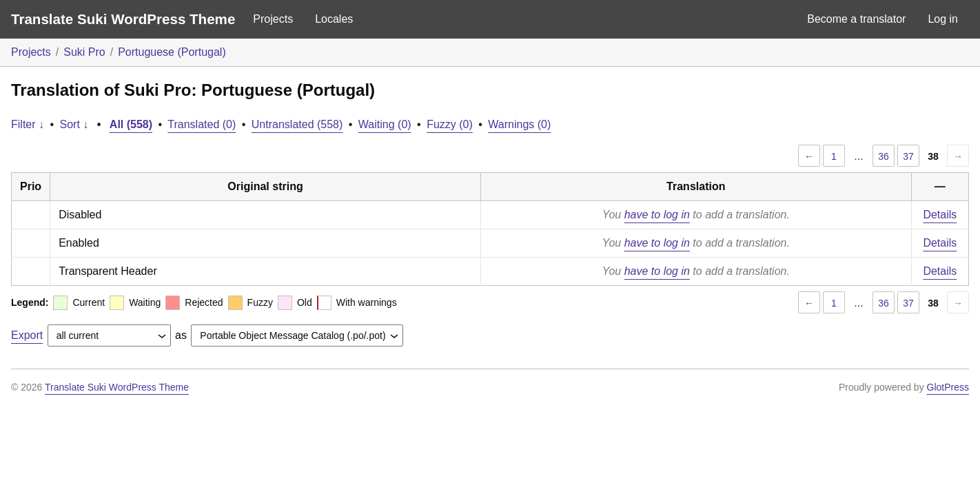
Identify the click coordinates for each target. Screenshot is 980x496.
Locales (334, 19)
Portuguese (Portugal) (172, 52)
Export (27, 335)
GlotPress (948, 387)
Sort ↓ (74, 124)
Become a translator (856, 19)
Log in (943, 19)
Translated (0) (202, 124)
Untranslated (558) (297, 124)
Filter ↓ (28, 124)
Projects (273, 19)
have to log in (657, 215)
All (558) (131, 124)
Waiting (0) (385, 124)
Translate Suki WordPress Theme (123, 19)
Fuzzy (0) (450, 124)
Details (940, 215)
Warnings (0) (519, 124)
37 (908, 156)
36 (884, 156)
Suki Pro (84, 52)
